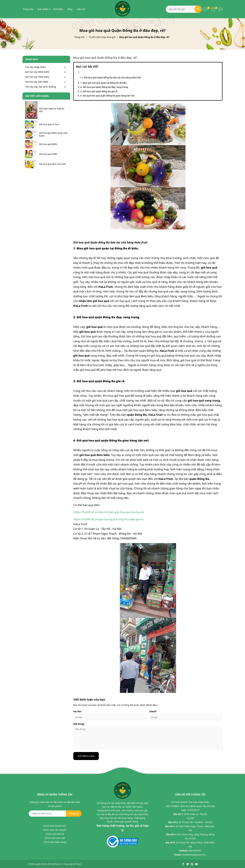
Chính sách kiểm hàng (55, 842)
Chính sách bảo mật (55, 838)
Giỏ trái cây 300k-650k (37, 72)
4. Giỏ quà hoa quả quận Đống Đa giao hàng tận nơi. (107, 96)
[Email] (186, 717)
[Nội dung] (148, 738)
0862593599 (195, 851)
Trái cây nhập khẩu (35, 67)
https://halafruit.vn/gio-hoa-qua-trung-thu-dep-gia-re (108, 519)
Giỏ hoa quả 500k (48, 154)
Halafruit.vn (56, 864)
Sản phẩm (43, 9)
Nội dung (79, 724)
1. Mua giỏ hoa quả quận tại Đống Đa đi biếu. (104, 83)
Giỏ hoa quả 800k (48, 144)
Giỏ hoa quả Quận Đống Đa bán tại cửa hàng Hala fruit (112, 77)
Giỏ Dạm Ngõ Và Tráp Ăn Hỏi (52, 110)
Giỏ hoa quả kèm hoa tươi (52, 164)
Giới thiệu (58, 9)
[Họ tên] (110, 717)
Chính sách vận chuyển (55, 830)
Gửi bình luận (86, 756)
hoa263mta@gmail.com (194, 855)
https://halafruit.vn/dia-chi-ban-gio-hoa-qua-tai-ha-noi (109, 512)
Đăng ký (74, 814)
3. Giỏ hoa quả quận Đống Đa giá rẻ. (99, 91)
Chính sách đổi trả (55, 834)
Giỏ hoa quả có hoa (49, 124)
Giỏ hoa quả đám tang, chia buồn (53, 134)
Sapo (79, 864)
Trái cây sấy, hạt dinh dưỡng (40, 87)
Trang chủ (28, 9)
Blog (70, 9)
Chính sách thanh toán (55, 826)
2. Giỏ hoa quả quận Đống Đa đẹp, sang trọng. (104, 87)
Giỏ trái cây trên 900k (37, 82)
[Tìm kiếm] (198, 9)
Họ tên (78, 711)
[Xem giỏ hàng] (213, 9)
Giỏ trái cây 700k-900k (37, 77)
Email (153, 711)
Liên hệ (81, 9)
